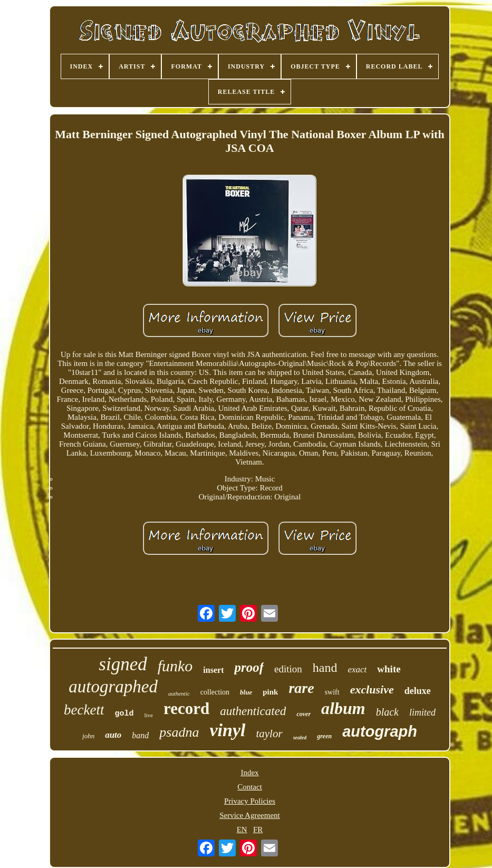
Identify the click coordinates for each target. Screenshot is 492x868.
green (324, 736)
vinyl (227, 730)
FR (258, 830)
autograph (380, 731)
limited (422, 712)
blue (246, 692)
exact (357, 669)
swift (332, 692)
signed (123, 664)
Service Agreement (250, 815)
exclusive (372, 689)
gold (124, 714)
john (88, 736)
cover (303, 714)
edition (288, 669)
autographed (113, 687)
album (343, 708)
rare (301, 688)
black (387, 712)
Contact (250, 787)
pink (270, 692)
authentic (179, 693)
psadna (179, 732)
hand (325, 668)
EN (242, 830)
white (389, 669)
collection (215, 692)
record (186, 708)
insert (213, 670)
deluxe (418, 691)
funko (175, 666)
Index (249, 773)
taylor (269, 734)
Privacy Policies (250, 801)
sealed (300, 737)
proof (249, 667)
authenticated (253, 711)
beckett (84, 710)
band (140, 735)
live (149, 715)
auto (113, 735)
